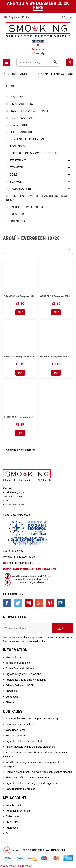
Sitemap (10, 702)
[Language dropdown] (12, 17)
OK (62, 628)
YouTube (29, 603)
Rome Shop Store (16, 735)
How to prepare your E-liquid (22, 724)
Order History (13, 816)
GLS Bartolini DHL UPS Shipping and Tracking (32, 718)
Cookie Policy (24, 866)
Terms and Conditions (18, 663)
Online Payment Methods (20, 668)
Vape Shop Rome (16, 730)
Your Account (13, 805)
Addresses (12, 828)
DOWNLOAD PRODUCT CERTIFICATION (29, 569)
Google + (39, 603)
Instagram (61, 603)
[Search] (38, 62)
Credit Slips (12, 822)
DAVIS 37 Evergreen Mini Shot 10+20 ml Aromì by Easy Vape (56, 357)
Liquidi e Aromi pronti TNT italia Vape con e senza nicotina (39, 772)
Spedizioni (12, 691)
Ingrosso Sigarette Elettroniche (23, 674)
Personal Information (18, 811)
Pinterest (50, 603)
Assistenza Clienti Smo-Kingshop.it (26, 680)
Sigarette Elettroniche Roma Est (24, 741)
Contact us (12, 697)
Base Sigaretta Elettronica (20, 789)
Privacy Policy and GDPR (20, 685)
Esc (8, 833)
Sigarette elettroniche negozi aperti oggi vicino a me (35, 783)
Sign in (66, 17)
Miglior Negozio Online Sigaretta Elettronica (30, 747)
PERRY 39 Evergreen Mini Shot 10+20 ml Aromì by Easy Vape (20, 357)
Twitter (18, 603)
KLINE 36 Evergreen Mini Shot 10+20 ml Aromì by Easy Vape (20, 417)
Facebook (7, 603)
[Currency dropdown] (26, 17)
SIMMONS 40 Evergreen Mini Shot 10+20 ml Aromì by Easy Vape (20, 296)
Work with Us (13, 657)
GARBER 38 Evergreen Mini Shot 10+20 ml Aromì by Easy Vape (56, 296)
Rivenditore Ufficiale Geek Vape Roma (27, 778)
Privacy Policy (8, 866)
